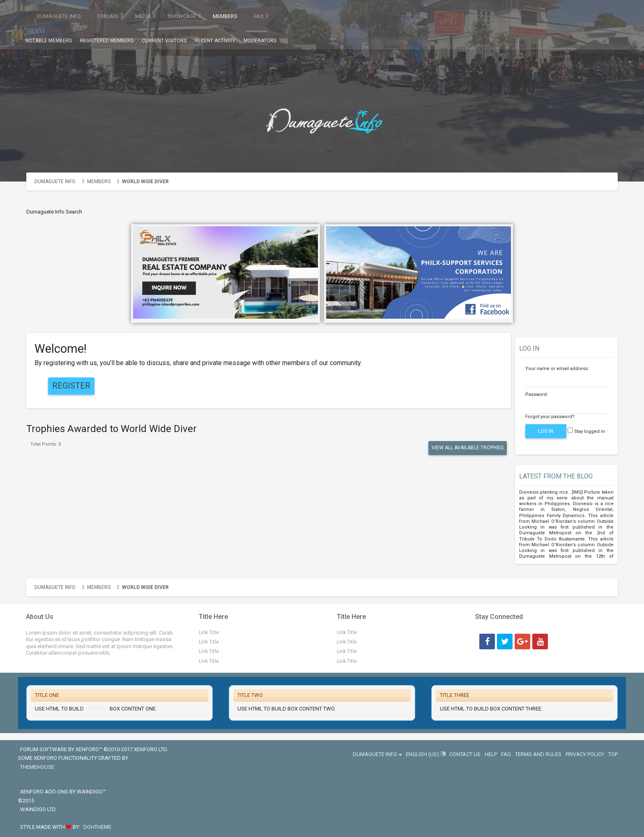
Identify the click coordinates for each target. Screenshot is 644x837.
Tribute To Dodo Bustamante (552, 539)
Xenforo (97, 709)
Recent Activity (215, 41)
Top (613, 754)
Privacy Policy (585, 754)
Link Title (209, 632)
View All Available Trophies (468, 448)
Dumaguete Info (59, 16)
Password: (537, 394)
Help (491, 754)
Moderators (260, 41)
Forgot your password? (550, 417)
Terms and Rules (538, 754)
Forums (108, 16)
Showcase (182, 16)
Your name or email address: (557, 369)
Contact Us (465, 754)
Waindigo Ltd (38, 809)
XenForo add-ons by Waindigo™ (63, 792)
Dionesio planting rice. (544, 492)
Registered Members (107, 41)
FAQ (259, 16)
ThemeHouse (37, 767)
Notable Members (49, 41)
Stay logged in (586, 431)
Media (143, 16)
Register (71, 386)
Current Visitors (164, 41)
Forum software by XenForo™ (94, 749)
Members (225, 16)
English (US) (425, 754)
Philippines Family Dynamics (552, 516)
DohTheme (97, 827)
